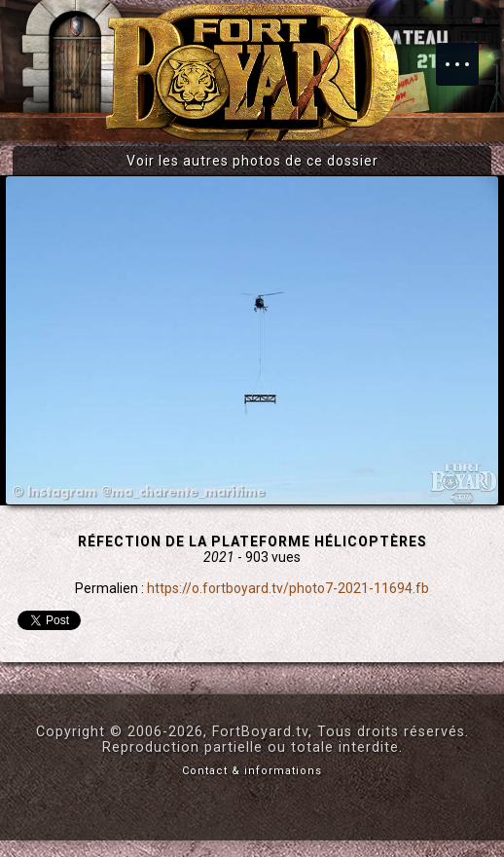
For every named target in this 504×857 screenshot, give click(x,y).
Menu (467, 55)
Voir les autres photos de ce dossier (252, 161)
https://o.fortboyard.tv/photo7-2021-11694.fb (288, 588)
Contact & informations (252, 771)
